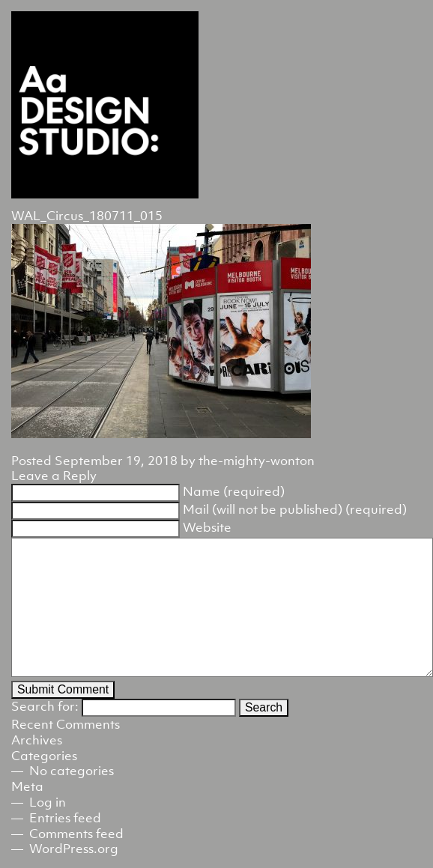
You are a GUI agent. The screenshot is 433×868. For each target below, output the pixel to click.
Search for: (45, 706)
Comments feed (76, 834)
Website (207, 527)
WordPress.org (74, 849)
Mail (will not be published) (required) (295, 509)
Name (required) (234, 491)
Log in (48, 802)
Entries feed (65, 818)
